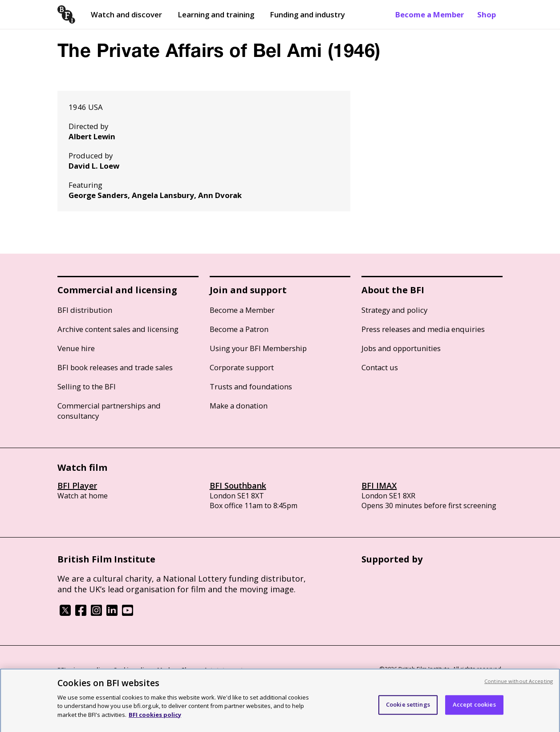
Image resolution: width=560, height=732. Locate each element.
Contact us (380, 367)
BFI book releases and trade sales (115, 367)
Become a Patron (239, 329)
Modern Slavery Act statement (200, 670)
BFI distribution (85, 310)
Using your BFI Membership (258, 348)
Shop (487, 14)
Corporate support (242, 367)
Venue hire (76, 348)
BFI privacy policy (82, 670)
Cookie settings (408, 708)
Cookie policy (132, 670)
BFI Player (77, 485)
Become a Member (430, 14)
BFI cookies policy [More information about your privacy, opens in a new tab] (155, 719)
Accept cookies (474, 708)
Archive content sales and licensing (118, 329)
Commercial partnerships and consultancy (109, 411)
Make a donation (239, 406)
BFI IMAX (379, 485)
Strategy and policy (394, 310)
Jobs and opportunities (401, 348)
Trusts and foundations (251, 386)
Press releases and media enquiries (423, 329)
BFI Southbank (238, 485)
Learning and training (216, 14)
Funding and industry (307, 14)
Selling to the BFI (87, 386)
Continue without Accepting (519, 685)
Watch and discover (126, 14)
